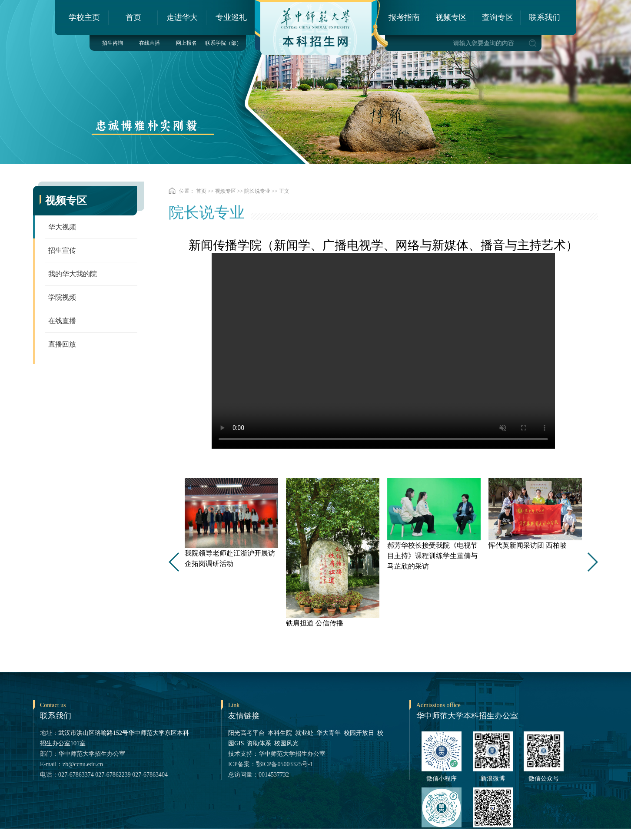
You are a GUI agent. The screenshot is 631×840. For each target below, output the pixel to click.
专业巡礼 (231, 17)
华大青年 (329, 733)
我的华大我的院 (73, 274)
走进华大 (182, 17)
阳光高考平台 (246, 733)
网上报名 (186, 43)
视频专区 (451, 17)
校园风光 (286, 743)
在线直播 (149, 43)
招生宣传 (62, 250)
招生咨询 (113, 43)
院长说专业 (257, 191)
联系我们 (545, 17)
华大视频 (62, 227)
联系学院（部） (223, 43)
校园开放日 (359, 733)
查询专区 (498, 17)
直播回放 (62, 344)
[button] (592, 562)
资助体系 (259, 743)
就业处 (304, 733)
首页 (133, 17)
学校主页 (84, 17)
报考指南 (404, 17)
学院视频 (62, 297)
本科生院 (280, 733)
